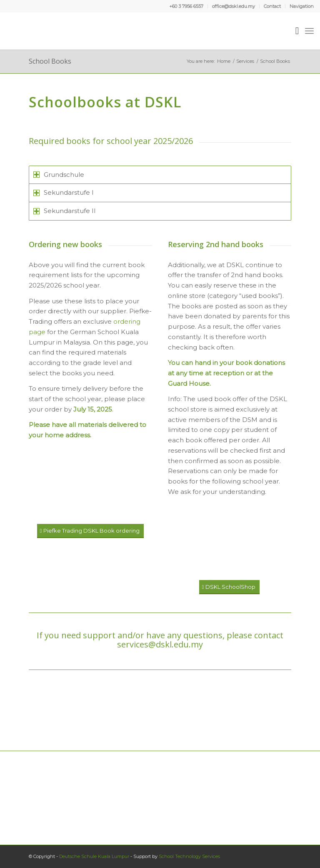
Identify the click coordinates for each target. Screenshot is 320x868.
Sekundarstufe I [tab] (64, 192)
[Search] (293, 31)
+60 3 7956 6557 (186, 6)
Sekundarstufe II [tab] (65, 211)
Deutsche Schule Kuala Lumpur (94, 856)
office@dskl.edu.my (234, 6)
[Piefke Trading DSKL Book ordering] (90, 531)
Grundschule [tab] (59, 175)
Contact (272, 6)
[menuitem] (186, 6)
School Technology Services (189, 856)
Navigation (302, 6)
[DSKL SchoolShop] (229, 587)
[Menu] (309, 31)
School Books (50, 61)
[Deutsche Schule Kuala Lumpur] (31, 31)
